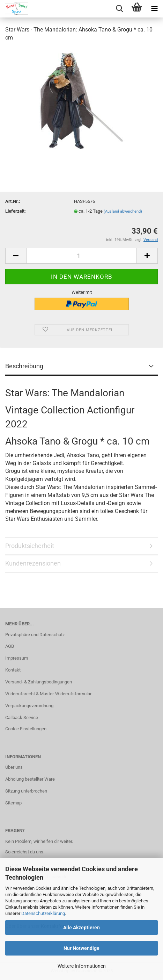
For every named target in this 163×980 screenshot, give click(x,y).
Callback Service (22, 718)
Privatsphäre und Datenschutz (35, 635)
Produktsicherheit (30, 546)
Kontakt (13, 670)
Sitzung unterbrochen (26, 791)
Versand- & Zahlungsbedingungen (39, 682)
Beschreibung (24, 366)
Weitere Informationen (82, 966)
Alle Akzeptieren (81, 928)
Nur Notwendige (81, 948)
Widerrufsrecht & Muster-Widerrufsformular (48, 694)
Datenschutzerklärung (43, 913)
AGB (10, 646)
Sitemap (13, 803)
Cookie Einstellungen (26, 729)
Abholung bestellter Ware (30, 779)
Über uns (14, 767)
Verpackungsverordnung (29, 706)
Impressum (17, 658)
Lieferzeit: (16, 211)
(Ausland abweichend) (123, 211)
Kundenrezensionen (33, 563)
